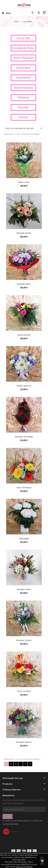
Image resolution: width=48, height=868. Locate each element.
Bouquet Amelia (24, 233)
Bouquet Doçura (24, 640)
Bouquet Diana (24, 589)
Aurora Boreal (24, 335)
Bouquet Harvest (24, 742)
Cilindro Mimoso (24, 386)
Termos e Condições (24, 867)
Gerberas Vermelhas (24, 437)
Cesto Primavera (24, 488)
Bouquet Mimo (24, 284)
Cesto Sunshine (24, 691)
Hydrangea (24, 538)
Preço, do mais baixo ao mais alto (24, 128)
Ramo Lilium (24, 182)
